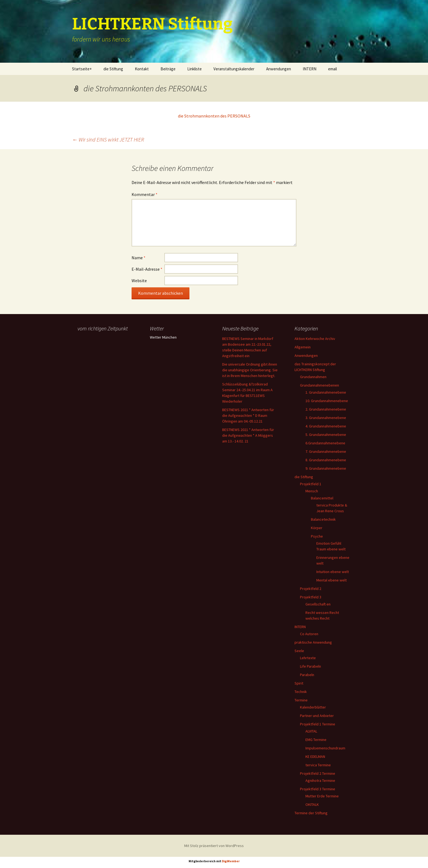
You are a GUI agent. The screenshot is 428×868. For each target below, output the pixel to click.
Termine (301, 700)
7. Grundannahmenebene (326, 451)
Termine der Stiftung (311, 813)
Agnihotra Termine (320, 780)
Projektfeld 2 (311, 589)
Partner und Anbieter (317, 716)
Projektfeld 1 (311, 484)
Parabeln (307, 675)
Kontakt (142, 69)
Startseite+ (82, 69)
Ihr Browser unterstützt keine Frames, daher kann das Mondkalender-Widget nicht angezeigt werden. (105, 355)
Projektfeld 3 (311, 597)
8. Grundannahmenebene (326, 460)
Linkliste (194, 69)
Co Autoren (309, 634)
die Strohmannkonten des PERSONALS (214, 116)
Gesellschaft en (318, 604)
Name (139, 258)
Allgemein (303, 347)
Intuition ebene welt (333, 572)
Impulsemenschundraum (325, 748)
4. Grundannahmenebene (326, 426)
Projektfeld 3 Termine (318, 789)
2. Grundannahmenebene (326, 409)
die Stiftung (113, 69)
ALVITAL (311, 731)
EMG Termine (316, 740)
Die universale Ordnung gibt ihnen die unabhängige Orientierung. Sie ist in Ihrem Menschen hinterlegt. (250, 370)
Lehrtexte (308, 658)
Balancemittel (322, 498)
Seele (299, 651)
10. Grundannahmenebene (327, 401)
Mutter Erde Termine (322, 796)
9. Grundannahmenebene (326, 468)
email (332, 69)
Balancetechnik (323, 519)
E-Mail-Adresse (147, 269)
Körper (317, 528)
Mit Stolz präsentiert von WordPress (214, 846)
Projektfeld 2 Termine (318, 773)
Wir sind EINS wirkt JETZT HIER (108, 139)
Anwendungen (279, 69)
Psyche (317, 536)
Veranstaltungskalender (234, 69)
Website (139, 281)
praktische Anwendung (313, 642)
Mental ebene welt (332, 580)
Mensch (312, 491)
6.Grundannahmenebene (325, 443)
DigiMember (231, 861)
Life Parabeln (310, 666)
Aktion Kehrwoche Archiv (315, 339)
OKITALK (312, 804)
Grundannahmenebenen (319, 385)
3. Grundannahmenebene (326, 418)
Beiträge (168, 69)
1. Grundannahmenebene (326, 392)
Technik (301, 692)
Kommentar (145, 194)
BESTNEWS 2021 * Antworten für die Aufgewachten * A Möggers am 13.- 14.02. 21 (248, 435)
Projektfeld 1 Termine (318, 724)
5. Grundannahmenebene (326, 435)
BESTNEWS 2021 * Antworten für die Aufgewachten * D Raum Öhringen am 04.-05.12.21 (248, 415)
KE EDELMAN (315, 757)
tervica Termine (318, 765)
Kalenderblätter (313, 707)
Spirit (299, 683)
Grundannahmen (313, 377)
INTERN (310, 69)
